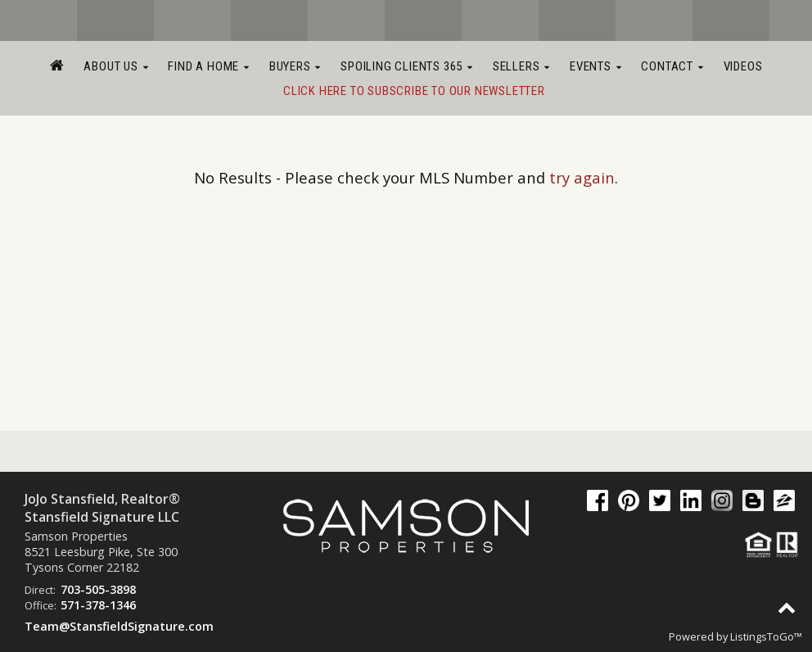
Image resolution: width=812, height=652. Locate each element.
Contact (672, 66)
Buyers (295, 66)
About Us (116, 66)
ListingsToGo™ (766, 636)
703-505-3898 (98, 589)
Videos (743, 66)
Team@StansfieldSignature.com (119, 626)
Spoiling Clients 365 (407, 66)
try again (582, 177)
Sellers (521, 66)
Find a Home (208, 66)
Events (595, 66)
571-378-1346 (98, 605)
